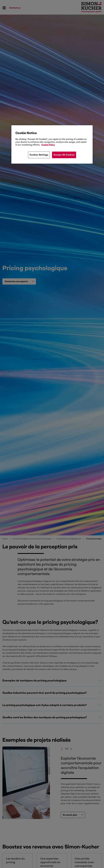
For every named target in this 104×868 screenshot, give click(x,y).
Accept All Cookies (64, 155)
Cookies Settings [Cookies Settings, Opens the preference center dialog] (39, 155)
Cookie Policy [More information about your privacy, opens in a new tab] (48, 145)
